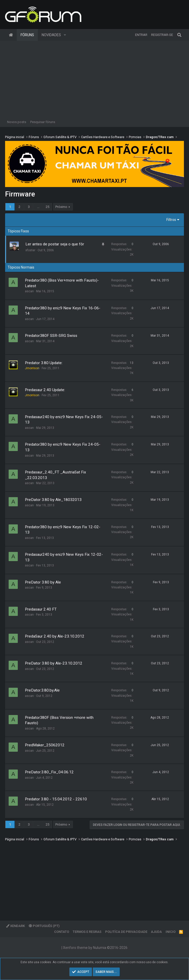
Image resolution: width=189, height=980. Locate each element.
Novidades (51, 35)
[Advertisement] (94, 79)
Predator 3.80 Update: (44, 363)
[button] (65, 35)
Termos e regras (87, 932)
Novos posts (17, 122)
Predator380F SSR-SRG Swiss (51, 336)
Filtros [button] (171, 220)
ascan (29, 291)
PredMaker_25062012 (45, 745)
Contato (62, 932)
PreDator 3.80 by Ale (43, 582)
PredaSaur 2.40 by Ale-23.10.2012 (55, 636)
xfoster (30, 250)
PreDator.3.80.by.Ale (42, 690)
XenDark (15, 926)
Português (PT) (44, 926)
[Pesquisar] (179, 35)
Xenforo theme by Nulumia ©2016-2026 (95, 948)
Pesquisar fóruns (43, 122)
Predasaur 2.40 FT (41, 609)
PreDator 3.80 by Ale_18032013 (53, 500)
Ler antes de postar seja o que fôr (55, 244)
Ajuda (156, 932)
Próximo (61, 207)
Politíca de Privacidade (126, 932)
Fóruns (27, 35)
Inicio (171, 932)
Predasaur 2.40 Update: (45, 390)
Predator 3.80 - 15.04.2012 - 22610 (56, 799)
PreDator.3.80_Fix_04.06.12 (49, 772)
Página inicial (11, 35)
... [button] (38, 207)
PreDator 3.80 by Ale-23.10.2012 (54, 663)
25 (48, 207)
